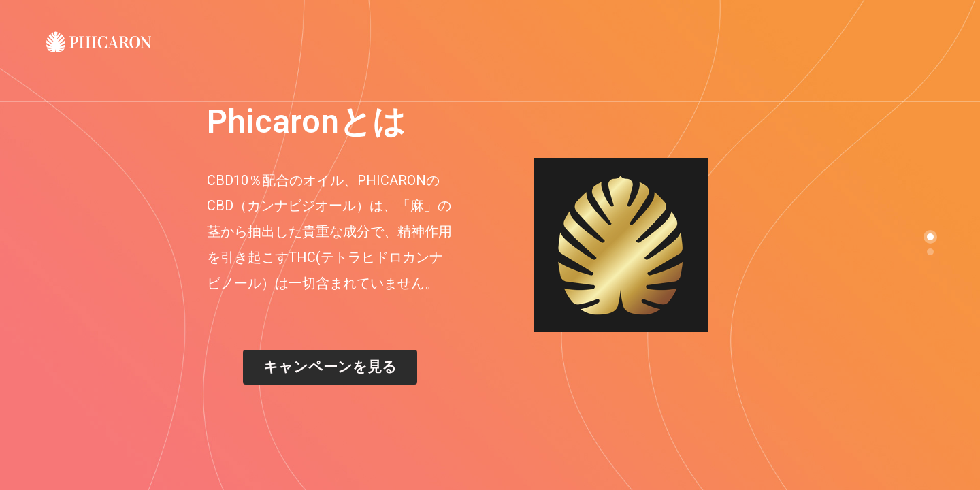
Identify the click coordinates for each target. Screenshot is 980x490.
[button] (330, 367)
